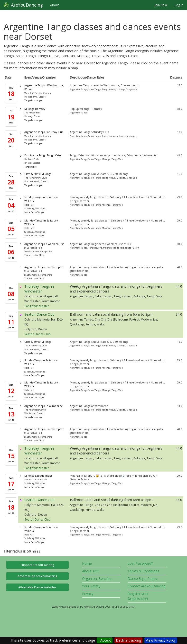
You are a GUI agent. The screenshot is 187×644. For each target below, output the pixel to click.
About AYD (91, 571)
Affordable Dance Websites (37, 587)
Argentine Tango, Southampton (44, 267)
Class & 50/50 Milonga (38, 174)
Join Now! (161, 5)
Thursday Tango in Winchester (39, 289)
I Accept (105, 640)
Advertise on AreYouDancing (37, 576)
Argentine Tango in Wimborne (44, 406)
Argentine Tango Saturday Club (44, 132)
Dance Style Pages (142, 579)
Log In (179, 5)
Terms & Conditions (143, 571)
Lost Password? (140, 563)
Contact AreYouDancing (146, 586)
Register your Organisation (138, 596)
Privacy (88, 594)
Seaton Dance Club (39, 314)
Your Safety (91, 586)
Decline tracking (128, 640)
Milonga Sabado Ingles (38, 476)
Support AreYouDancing (37, 565)
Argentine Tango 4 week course (44, 244)
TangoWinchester (37, 306)
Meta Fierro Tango (34, 212)
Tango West (30, 167)
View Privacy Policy (161, 640)
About (54, 5)
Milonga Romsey (35, 109)
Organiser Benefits (97, 579)
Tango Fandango (33, 100)
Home (87, 563)
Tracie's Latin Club (34, 255)
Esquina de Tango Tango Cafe (43, 155)
